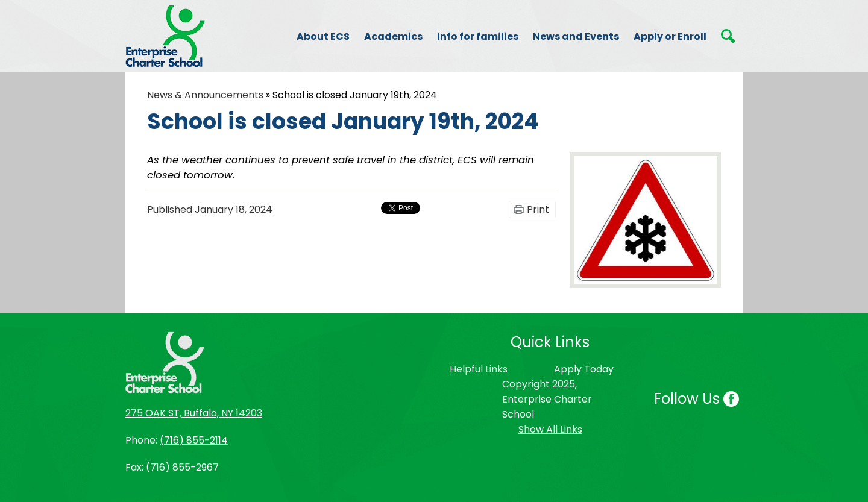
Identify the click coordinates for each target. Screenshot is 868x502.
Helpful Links (479, 369)
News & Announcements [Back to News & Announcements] (205, 95)
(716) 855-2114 (194, 440)
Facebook (731, 400)
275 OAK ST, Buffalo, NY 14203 (194, 413)
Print (538, 209)
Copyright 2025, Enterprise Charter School (547, 399)
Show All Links (550, 429)
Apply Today (584, 369)
